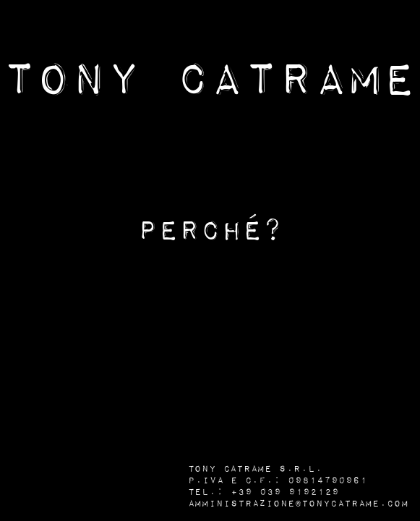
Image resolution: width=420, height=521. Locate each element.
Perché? (210, 232)
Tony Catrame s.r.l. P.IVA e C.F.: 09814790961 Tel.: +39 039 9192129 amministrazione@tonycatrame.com (298, 486)
